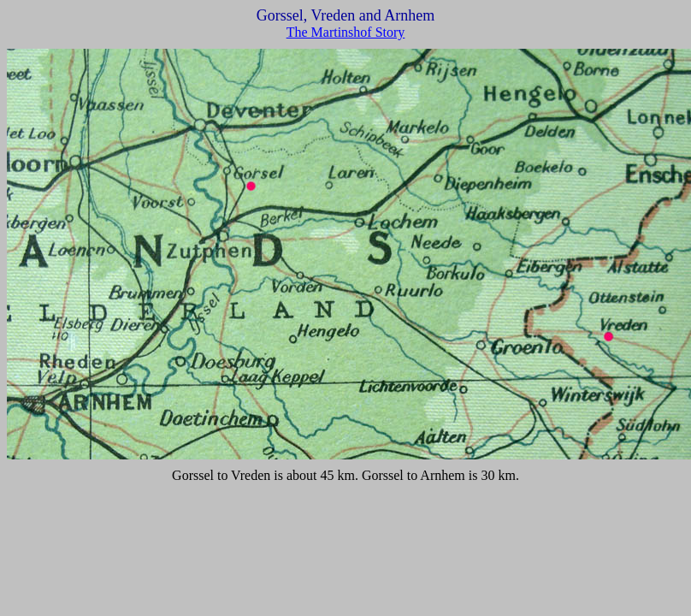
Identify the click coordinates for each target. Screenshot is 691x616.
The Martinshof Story (346, 32)
